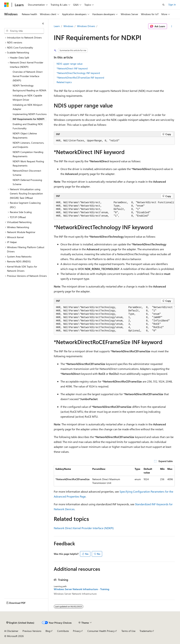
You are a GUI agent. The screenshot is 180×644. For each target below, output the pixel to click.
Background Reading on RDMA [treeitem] (29, 90)
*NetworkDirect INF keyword (72, 68)
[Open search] (163, 5)
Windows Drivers (86, 26)
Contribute (63, 631)
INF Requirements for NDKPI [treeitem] (28, 119)
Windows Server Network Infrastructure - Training (81, 589)
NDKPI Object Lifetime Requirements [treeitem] (25, 136)
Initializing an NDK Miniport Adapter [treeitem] (28, 107)
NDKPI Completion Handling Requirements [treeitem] (28, 154)
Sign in (172, 4)
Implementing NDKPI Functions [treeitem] (30, 114)
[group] (114, 209)
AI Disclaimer (11, 631)
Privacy (77, 631)
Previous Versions (32, 631)
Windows (68, 26)
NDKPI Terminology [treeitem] (23, 85)
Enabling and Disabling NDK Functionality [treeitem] (28, 126)
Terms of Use (128, 631)
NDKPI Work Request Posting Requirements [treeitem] (28, 164)
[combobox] (24, 31)
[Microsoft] (7, 5)
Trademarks (146, 631)
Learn (57, 26)
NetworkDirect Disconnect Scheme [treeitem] (27, 173)
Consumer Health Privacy (101, 631)
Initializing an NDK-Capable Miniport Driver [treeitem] (27, 98)
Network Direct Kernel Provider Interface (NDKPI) (84, 528)
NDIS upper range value (70, 64)
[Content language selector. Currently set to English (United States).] (20, 623)
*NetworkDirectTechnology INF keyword (78, 73)
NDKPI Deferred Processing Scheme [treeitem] (27, 182)
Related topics (64, 82)
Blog (48, 631)
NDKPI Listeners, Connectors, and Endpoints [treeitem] (28, 145)
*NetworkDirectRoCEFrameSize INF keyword (80, 78)
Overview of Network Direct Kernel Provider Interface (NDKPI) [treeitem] (28, 76)
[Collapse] (43, 24)
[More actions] (171, 26)
